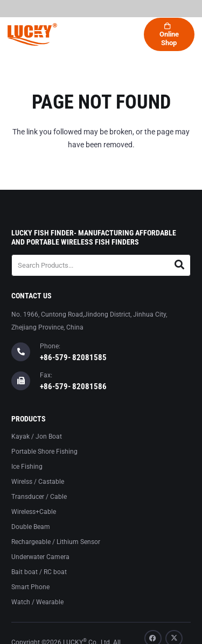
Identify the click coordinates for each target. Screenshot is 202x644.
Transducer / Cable (39, 497)
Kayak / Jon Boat (37, 437)
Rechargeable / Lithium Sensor (56, 542)
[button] (40, 34)
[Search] (180, 265)
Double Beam (31, 527)
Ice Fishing (27, 467)
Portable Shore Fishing (44, 452)
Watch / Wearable (37, 602)
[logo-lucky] (32, 34)
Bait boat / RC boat (39, 572)
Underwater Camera (40, 557)
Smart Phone (30, 587)
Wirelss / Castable (38, 482)
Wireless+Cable (34, 512)
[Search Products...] (101, 265)
